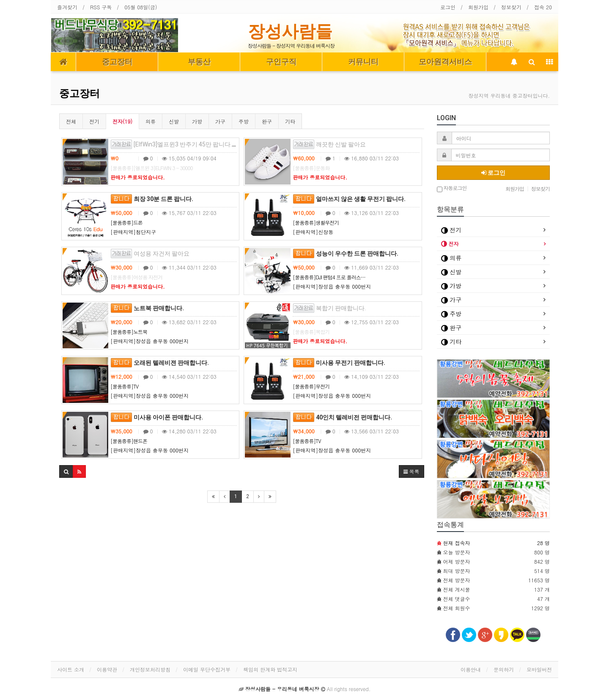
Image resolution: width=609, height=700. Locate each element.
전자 (450, 244)
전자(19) (122, 121)
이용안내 (471, 669)
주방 (244, 121)
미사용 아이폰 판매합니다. (157, 417)
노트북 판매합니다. (147, 308)
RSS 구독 (101, 7)
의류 (151, 121)
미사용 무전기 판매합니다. (339, 363)
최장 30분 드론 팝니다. (152, 199)
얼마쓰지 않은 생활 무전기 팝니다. (349, 199)
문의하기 (504, 669)
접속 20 (543, 7)
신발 (174, 121)
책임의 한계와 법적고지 (270, 669)
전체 (71, 121)
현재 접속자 (457, 543)
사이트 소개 (71, 669)
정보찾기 (511, 7)
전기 (94, 121)
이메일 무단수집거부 (207, 669)
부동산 (199, 62)
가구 (220, 121)
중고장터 (117, 62)
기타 (290, 121)
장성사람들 (290, 31)
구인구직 (281, 62)
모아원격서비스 (445, 62)
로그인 (448, 7)
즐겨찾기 (67, 7)
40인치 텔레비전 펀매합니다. (342, 417)
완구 (267, 121)
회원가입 (478, 7)
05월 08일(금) (141, 7)
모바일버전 (539, 669)
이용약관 (107, 669)
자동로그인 (452, 189)
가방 (197, 121)
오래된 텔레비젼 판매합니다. (160, 363)
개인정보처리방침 (150, 669)
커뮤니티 (363, 62)
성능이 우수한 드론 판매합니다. (346, 254)
